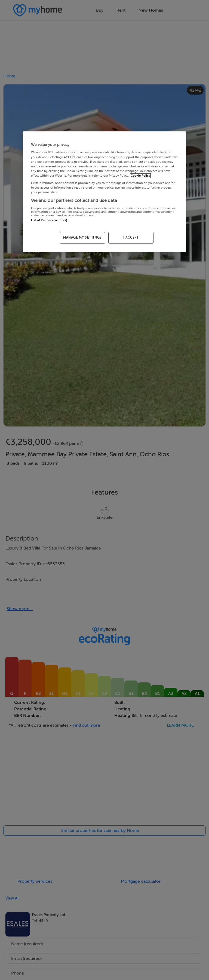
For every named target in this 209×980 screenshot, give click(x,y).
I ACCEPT (131, 238)
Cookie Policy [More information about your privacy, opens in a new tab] (140, 176)
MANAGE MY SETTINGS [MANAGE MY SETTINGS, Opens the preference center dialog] (82, 238)
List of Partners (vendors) (49, 220)
